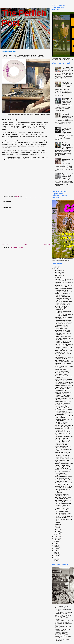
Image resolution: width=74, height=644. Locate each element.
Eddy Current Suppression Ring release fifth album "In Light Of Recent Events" (67, 85)
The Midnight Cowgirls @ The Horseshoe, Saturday (63, 406)
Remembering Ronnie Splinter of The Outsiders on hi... (64, 318)
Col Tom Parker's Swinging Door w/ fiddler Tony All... (64, 280)
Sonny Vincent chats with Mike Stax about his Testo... (64, 380)
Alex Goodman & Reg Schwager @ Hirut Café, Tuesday (64, 426)
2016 (55, 549)
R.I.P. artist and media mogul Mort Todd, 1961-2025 (63, 324)
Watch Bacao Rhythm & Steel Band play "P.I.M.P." (63, 501)
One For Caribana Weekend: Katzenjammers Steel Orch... (64, 504)
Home (26, 244)
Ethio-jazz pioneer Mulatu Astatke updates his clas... (63, 495)
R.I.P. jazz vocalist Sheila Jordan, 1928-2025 (62, 423)
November (58, 272)
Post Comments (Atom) (16, 248)
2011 (55, 557)
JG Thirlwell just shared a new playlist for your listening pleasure (67, 130)
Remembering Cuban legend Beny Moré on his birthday (63, 342)
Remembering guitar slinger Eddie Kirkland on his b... (63, 396)
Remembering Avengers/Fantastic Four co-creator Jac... (63, 311)
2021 (55, 540)
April (57, 528)
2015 (55, 550)
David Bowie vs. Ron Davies (63, 489)
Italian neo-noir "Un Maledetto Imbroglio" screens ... (63, 393)
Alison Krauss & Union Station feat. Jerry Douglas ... (63, 374)
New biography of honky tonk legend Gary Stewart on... (63, 402)
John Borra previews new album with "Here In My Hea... (64, 498)
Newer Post (5, 244)
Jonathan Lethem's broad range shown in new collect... (64, 464)
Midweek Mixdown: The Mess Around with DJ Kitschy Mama (64, 361)
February (58, 531)
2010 (55, 559)
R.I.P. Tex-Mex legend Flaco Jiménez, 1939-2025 (63, 514)
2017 (55, 547)
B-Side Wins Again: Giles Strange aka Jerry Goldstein (63, 461)
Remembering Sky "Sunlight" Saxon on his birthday (63, 364)
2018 (55, 545)
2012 (55, 556)
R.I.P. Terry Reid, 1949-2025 (63, 470)
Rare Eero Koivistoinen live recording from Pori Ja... (63, 453)
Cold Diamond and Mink (12, 198)
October (58, 274)
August (57, 277)
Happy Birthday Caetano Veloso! (64, 459)
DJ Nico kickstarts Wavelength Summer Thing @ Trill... (63, 447)
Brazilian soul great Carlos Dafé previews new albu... (64, 517)
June (57, 524)
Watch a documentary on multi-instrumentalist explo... (64, 477)
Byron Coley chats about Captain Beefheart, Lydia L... (64, 417)
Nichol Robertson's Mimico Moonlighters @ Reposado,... (64, 307)
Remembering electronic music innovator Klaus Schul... (64, 484)
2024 (55, 535)
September (59, 276)
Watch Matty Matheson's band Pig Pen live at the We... (63, 289)
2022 (55, 538)
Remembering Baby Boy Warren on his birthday (64, 414)
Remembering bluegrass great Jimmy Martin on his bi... (63, 441)
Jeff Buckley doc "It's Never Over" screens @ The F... (63, 328)
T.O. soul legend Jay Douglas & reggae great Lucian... (64, 358)
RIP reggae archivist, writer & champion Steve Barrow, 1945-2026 (68, 70)
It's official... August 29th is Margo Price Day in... (62, 294)
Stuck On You (22, 198)
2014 (55, 552)
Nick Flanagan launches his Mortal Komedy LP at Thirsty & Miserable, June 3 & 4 (67, 146)
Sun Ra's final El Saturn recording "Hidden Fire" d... (63, 508)
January (58, 533)
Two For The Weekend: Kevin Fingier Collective (63, 390)
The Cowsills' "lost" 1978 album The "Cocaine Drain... (64, 410)
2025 (55, 269)
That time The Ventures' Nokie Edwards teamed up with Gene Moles (67, 115)
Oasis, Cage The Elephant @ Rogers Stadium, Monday (63, 331)
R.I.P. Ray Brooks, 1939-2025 (63, 432)
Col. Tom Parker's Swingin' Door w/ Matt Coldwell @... (64, 437)
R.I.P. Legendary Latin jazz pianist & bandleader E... (63, 456)
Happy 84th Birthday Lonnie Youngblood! (63, 492)
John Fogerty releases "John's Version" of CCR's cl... (63, 351)
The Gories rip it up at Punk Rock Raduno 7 (63, 472)
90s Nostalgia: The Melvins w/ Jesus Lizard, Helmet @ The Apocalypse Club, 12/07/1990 (67, 101)
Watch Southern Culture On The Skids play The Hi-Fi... (64, 481)
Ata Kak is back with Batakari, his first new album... (63, 370)
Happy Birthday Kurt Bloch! (63, 305)
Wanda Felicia (39, 198)
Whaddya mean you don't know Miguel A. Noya (64, 429)
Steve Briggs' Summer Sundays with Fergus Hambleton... (64, 345)
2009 (55, 561)
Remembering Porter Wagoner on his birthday (64, 420)
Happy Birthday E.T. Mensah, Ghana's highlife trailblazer (67, 175)
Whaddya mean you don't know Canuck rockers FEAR (64, 286)
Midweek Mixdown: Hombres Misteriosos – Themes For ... (64, 321)
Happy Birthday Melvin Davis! (63, 300)
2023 (55, 536)
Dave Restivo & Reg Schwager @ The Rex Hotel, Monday (64, 487)
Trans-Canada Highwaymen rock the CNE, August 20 (64, 367)
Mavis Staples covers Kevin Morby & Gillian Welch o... (63, 297)
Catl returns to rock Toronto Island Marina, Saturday (63, 511)
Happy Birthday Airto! (61, 475)
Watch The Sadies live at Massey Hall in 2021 (62, 444)
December (58, 271)
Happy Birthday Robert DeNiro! (64, 387)
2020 (55, 542)
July (57, 523)
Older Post (47, 244)
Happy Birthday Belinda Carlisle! (64, 386)
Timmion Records (30, 198)
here (22, 159)
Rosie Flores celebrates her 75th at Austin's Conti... (64, 339)
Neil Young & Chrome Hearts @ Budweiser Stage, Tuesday (64, 383)
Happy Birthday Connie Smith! (63, 408)
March (57, 530)
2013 (55, 554)
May (57, 526)
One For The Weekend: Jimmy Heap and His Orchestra (64, 302)
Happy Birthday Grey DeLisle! (63, 336)
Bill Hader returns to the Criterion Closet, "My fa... (64, 399)
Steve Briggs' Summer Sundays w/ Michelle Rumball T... (64, 315)
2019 (55, 543)
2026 (55, 267)
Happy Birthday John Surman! (63, 292)
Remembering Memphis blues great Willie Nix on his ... (63, 468)
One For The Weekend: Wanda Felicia (23, 56)
